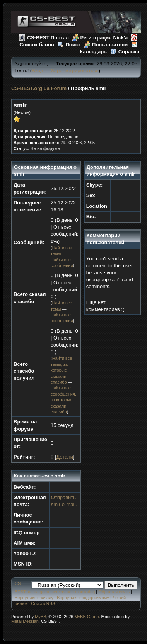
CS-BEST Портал (44, 38)
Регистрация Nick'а (100, 38)
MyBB (40, 617)
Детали (65, 457)
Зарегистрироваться (75, 71)
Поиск (69, 45)
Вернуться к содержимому (83, 598)
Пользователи (106, 45)
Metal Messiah (25, 621)
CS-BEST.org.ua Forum (39, 88)
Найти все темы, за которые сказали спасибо (61, 370)
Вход (37, 71)
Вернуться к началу (34, 598)
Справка (125, 52)
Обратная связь (114, 592)
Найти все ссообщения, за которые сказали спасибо (63, 400)
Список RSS (43, 603)
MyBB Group (86, 617)
